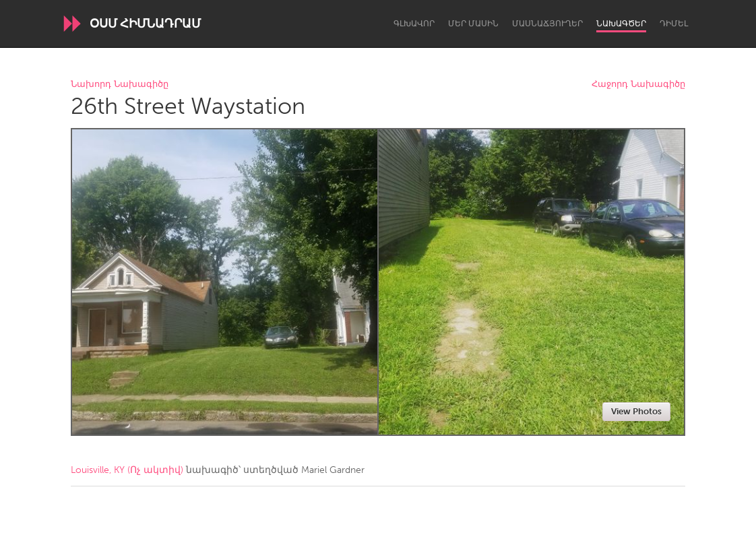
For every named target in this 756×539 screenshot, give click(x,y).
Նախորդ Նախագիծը (120, 85)
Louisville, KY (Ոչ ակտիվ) (127, 470)
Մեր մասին (473, 24)
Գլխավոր (414, 24)
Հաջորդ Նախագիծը (638, 85)
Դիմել (674, 24)
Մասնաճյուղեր (547, 24)
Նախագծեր (621, 24)
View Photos (636, 411)
